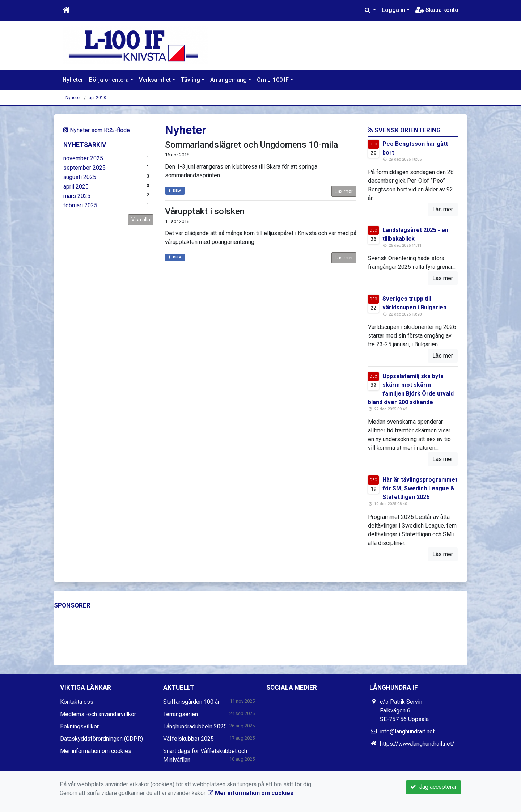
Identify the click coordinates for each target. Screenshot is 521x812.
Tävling (190, 80)
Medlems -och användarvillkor (98, 714)
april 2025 (76, 187)
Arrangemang (228, 80)
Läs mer (344, 191)
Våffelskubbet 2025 (189, 739)
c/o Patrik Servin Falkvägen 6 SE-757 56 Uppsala (404, 710)
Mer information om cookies (96, 751)
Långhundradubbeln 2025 (195, 726)
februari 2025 (80, 205)
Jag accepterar (433, 787)
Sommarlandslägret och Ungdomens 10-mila (251, 145)
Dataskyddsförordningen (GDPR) (101, 739)
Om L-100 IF (273, 80)
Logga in (393, 10)
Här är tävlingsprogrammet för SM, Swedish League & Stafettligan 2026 (420, 488)
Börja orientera (109, 80)
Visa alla (141, 220)
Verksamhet (155, 80)
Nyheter (73, 80)
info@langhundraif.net (407, 731)
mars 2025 (77, 196)
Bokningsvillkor (79, 726)
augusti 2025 (80, 177)
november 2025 (83, 158)
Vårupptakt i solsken (205, 211)
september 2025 (84, 168)
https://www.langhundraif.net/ (417, 744)
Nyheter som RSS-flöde (97, 130)
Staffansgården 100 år (191, 702)
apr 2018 (97, 98)
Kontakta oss (77, 702)
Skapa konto (437, 10)
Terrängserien (181, 714)
